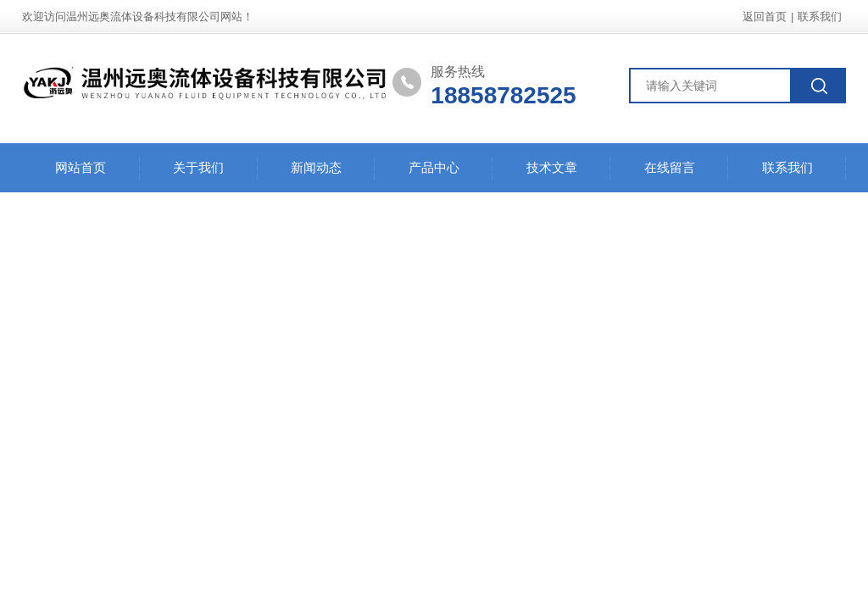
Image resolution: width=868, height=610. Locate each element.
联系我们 (820, 17)
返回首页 (765, 17)
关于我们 (198, 167)
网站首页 (81, 167)
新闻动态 (316, 167)
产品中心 (434, 167)
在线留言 (670, 167)
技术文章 (552, 167)
